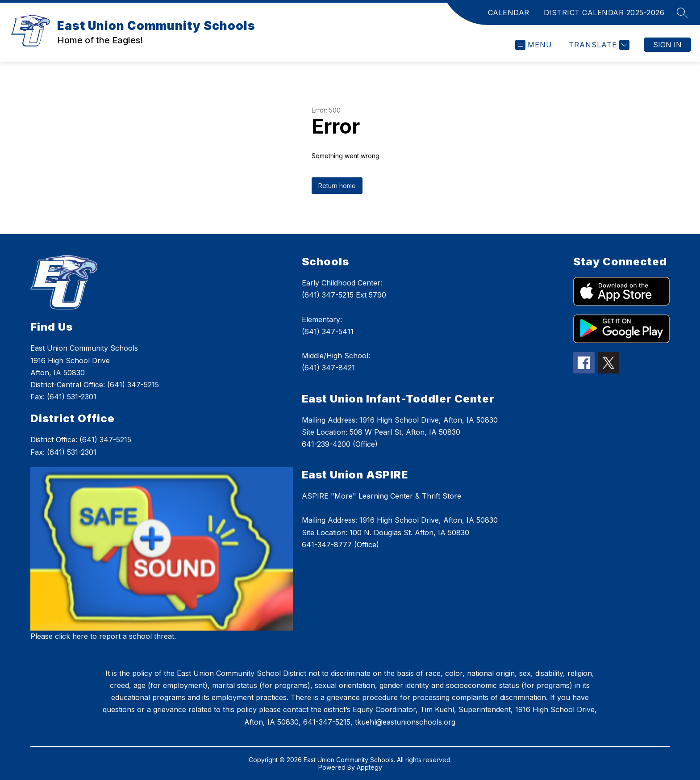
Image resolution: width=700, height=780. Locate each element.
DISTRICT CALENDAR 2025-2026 (604, 13)
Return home (337, 186)
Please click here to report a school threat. (103, 636)
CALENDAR (509, 13)
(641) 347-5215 (133, 385)
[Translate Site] (598, 45)
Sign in (667, 45)
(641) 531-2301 (72, 397)
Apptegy (369, 767)
